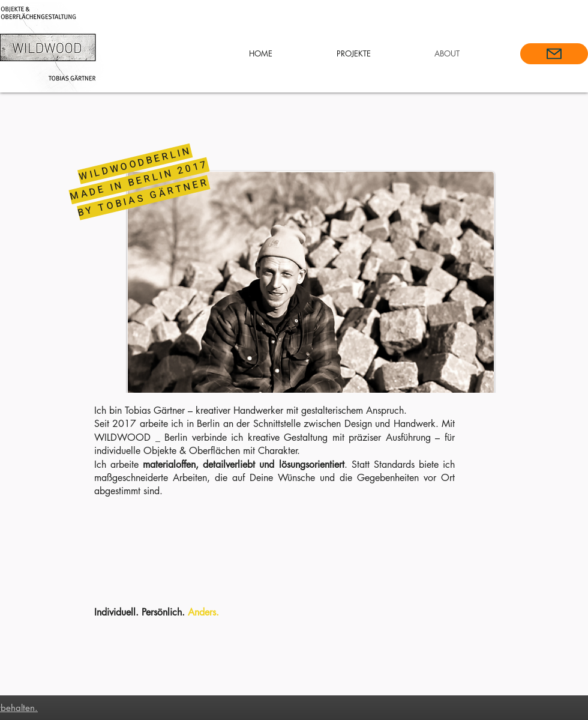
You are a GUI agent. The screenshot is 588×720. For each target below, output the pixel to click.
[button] (354, 54)
